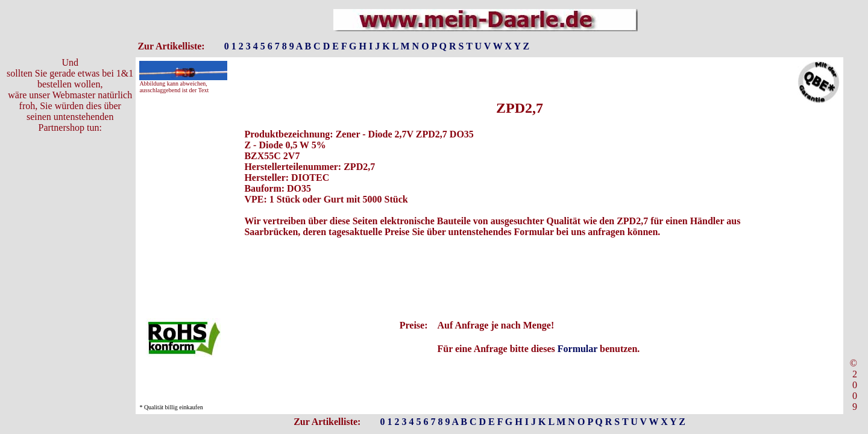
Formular (577, 349)
